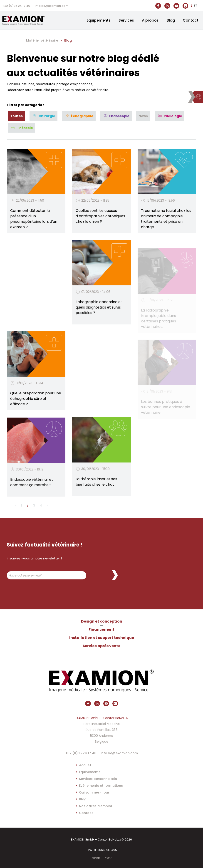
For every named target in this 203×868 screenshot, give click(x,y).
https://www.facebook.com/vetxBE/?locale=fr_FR (158, 5)
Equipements (99, 20)
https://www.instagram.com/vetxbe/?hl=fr (185, 5)
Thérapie (25, 128)
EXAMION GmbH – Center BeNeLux (27, 20)
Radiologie (173, 116)
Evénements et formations (101, 786)
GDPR (96, 858)
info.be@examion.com (52, 6)
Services (126, 20)
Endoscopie (119, 116)
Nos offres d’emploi (95, 806)
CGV (108, 858)
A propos (150, 20)
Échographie (82, 116)
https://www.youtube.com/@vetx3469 (176, 4)
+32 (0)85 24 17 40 (16, 6)
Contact (191, 20)
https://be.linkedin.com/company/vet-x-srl (167, 5)
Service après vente (101, 646)
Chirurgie (47, 116)
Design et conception (102, 621)
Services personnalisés (98, 779)
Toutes (16, 116)
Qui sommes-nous (94, 792)
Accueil (85, 765)
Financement (101, 629)
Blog (171, 20)
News (143, 116)
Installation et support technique (102, 638)
